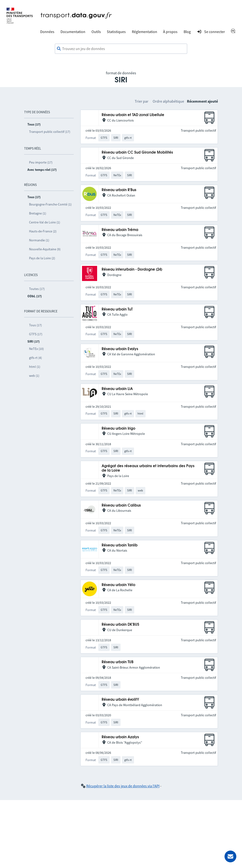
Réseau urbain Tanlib (120, 545)
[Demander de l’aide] (230, 856)
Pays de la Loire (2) (42, 258)
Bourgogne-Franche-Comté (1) (50, 204)
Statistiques (116, 32)
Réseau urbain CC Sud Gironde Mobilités (137, 153)
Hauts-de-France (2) (43, 231)
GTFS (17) (36, 334)
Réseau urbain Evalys (120, 349)
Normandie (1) (39, 240)
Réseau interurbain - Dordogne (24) (132, 270)
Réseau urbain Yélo (119, 585)
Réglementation (145, 32)
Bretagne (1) (38, 213)
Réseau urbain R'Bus (119, 190)
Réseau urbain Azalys (120, 737)
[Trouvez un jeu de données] (121, 49)
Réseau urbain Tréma (120, 230)
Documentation (73, 32)
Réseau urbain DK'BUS (120, 625)
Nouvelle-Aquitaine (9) (45, 249)
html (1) (35, 367)
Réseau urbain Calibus (121, 505)
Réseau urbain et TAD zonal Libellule (133, 115)
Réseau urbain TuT (117, 309)
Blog (187, 32)
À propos (170, 32)
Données (47, 32)
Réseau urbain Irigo (119, 429)
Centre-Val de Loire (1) (45, 222)
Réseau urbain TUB (118, 662)
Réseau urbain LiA (117, 389)
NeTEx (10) (36, 349)
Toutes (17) (37, 289)
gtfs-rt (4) (35, 358)
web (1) (34, 376)
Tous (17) (35, 325)
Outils (96, 32)
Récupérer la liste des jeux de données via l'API (123, 786)
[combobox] (121, 49)
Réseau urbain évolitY (120, 700)
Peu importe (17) (41, 162)
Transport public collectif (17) (50, 132)
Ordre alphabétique (168, 101)
